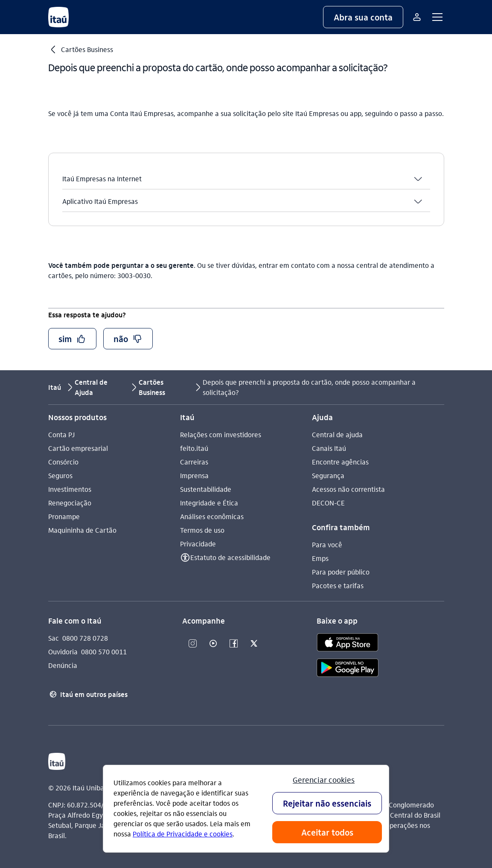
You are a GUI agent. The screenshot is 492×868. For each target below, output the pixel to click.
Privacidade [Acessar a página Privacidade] (198, 544)
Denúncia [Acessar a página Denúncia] (63, 665)
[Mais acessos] (417, 17)
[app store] (348, 644)
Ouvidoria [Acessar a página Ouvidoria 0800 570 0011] (63, 652)
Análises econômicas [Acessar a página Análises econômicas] (212, 516)
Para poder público (341, 572)
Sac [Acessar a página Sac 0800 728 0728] (54, 638)
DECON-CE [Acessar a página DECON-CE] (328, 503)
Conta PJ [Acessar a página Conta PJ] (61, 434)
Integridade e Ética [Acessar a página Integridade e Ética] (209, 503)
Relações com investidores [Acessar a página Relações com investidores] (221, 434)
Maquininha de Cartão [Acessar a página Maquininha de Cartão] (82, 530)
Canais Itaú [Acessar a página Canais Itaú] (329, 448)
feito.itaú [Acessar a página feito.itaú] (194, 448)
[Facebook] (233, 644)
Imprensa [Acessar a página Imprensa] (194, 475)
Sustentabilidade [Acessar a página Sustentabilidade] (206, 489)
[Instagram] (192, 644)
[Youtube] (213, 644)
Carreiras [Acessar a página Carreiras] (194, 462)
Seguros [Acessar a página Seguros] (60, 475)
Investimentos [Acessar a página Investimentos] (70, 489)
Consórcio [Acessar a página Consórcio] (63, 462)
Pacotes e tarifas (338, 585)
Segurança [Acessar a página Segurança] (328, 475)
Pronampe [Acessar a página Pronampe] (64, 516)
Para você (327, 544)
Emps (320, 558)
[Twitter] (254, 644)
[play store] (348, 669)
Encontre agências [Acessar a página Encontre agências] (340, 462)
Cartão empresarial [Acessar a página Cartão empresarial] (78, 448)
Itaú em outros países (88, 694)
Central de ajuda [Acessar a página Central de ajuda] (337, 434)
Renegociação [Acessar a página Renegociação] (70, 503)
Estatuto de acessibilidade (230, 557)
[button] (363, 17)
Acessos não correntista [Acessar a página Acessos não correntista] (348, 489)
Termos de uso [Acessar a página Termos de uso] (202, 530)
